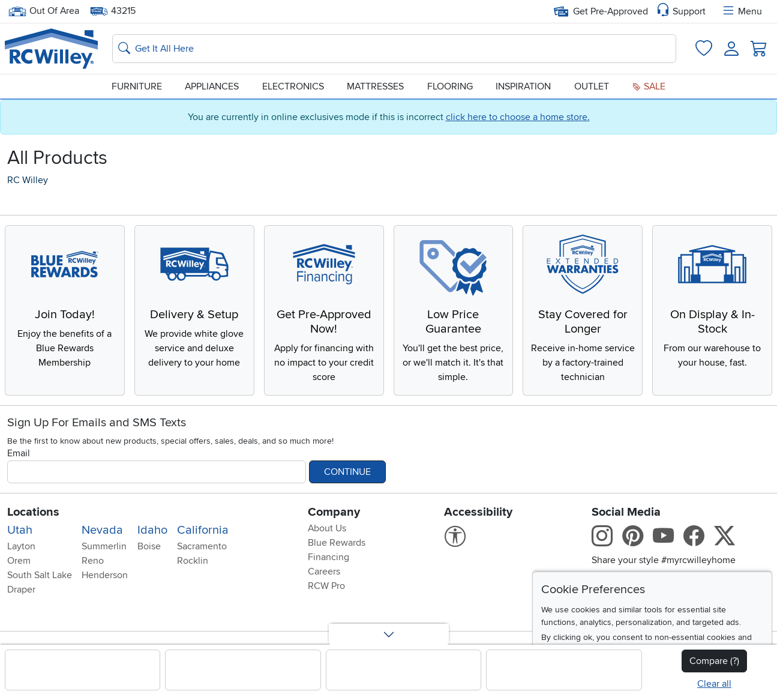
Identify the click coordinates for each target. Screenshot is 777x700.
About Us (327, 528)
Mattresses (375, 86)
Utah (20, 530)
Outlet (592, 86)
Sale (649, 86)
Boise (149, 546)
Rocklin (193, 561)
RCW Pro (326, 586)
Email (19, 453)
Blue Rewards (337, 543)
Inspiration (523, 86)
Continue (347, 472)
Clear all (714, 684)
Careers (324, 572)
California (203, 530)
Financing (328, 557)
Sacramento (202, 546)
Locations (33, 512)
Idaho (152, 530)
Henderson (105, 575)
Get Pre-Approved (601, 11)
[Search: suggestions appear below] (394, 49)
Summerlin (104, 546)
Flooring (450, 86)
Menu (742, 11)
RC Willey (28, 180)
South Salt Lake (40, 575)
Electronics (293, 86)
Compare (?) (714, 661)
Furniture (137, 86)
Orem (19, 561)
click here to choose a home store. (518, 117)
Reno (93, 561)
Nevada (102, 530)
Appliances (212, 86)
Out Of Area (44, 11)
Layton (21, 546)
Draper (21, 590)
